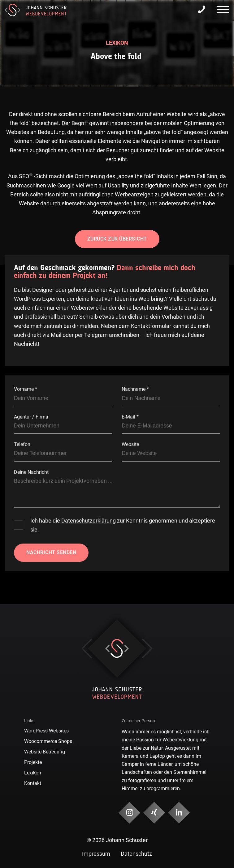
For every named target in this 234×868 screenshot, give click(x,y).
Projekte (33, 762)
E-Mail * (130, 417)
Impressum (96, 854)
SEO (24, 176)
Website (130, 444)
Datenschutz (136, 854)
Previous (87, 648)
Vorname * (26, 389)
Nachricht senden (51, 553)
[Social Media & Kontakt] (130, 813)
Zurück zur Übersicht (117, 239)
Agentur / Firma (31, 417)
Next (147, 648)
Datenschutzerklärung (89, 521)
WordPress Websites (46, 731)
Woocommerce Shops (48, 741)
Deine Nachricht (31, 472)
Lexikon (33, 773)
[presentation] (223, 10)
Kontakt (33, 783)
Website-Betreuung (45, 752)
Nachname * (135, 389)
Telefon (22, 444)
